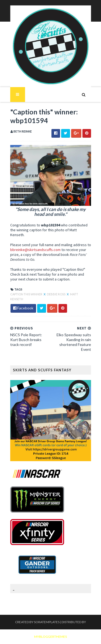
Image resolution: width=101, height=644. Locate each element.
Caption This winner (27, 294)
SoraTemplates (47, 622)
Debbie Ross (56, 294)
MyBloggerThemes (50, 637)
